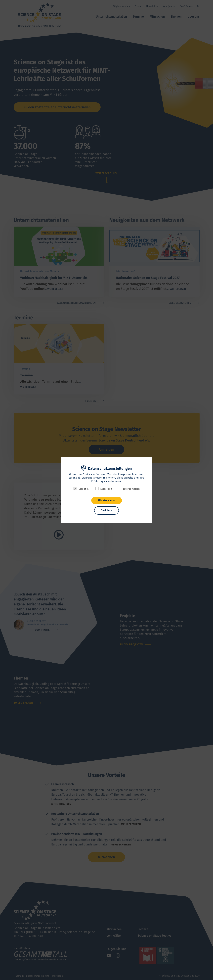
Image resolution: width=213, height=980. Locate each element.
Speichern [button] (106, 510)
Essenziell (84, 489)
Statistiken (106, 489)
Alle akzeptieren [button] (107, 500)
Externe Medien (131, 489)
